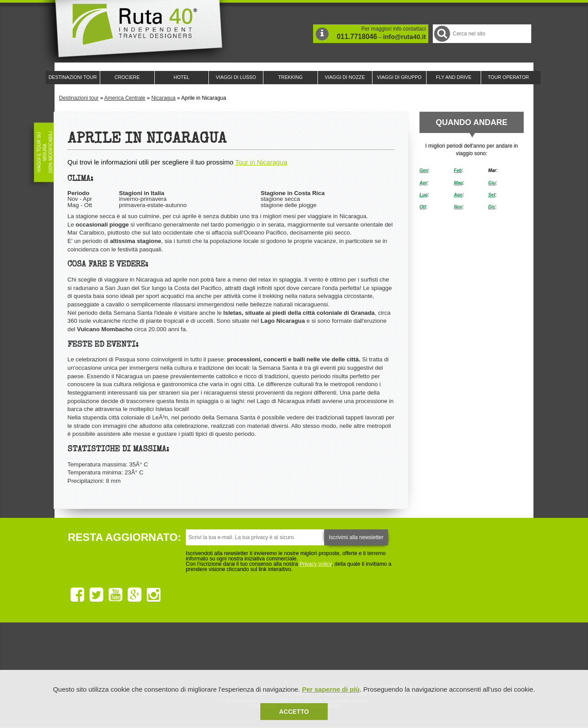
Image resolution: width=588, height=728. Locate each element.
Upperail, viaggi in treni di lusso (342, 654)
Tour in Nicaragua (261, 162)
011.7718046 (357, 37)
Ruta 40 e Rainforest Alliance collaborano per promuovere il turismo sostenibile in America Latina (243, 654)
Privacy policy (315, 564)
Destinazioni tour (79, 98)
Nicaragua (163, 98)
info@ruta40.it (404, 37)
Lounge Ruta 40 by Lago (392, 654)
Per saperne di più (331, 689)
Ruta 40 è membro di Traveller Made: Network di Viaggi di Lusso (193, 654)
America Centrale (125, 98)
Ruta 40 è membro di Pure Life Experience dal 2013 (292, 654)
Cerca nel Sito (441, 33)
